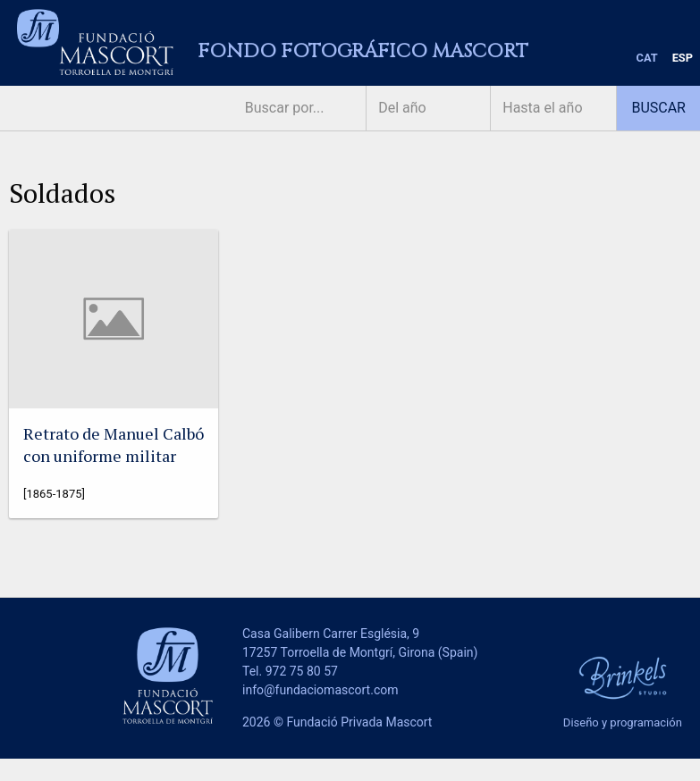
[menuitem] (647, 59)
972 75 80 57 (302, 671)
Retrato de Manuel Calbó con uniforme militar (114, 445)
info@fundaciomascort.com (320, 690)
